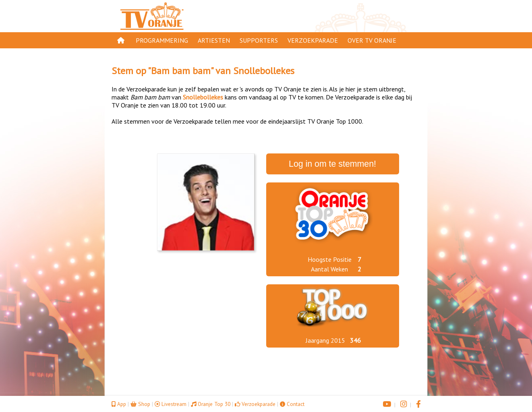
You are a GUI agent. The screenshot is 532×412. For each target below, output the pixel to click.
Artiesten (214, 40)
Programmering (162, 40)
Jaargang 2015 (325, 340)
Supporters (259, 40)
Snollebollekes (264, 71)
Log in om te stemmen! (332, 164)
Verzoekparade (313, 40)
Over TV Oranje (372, 40)
